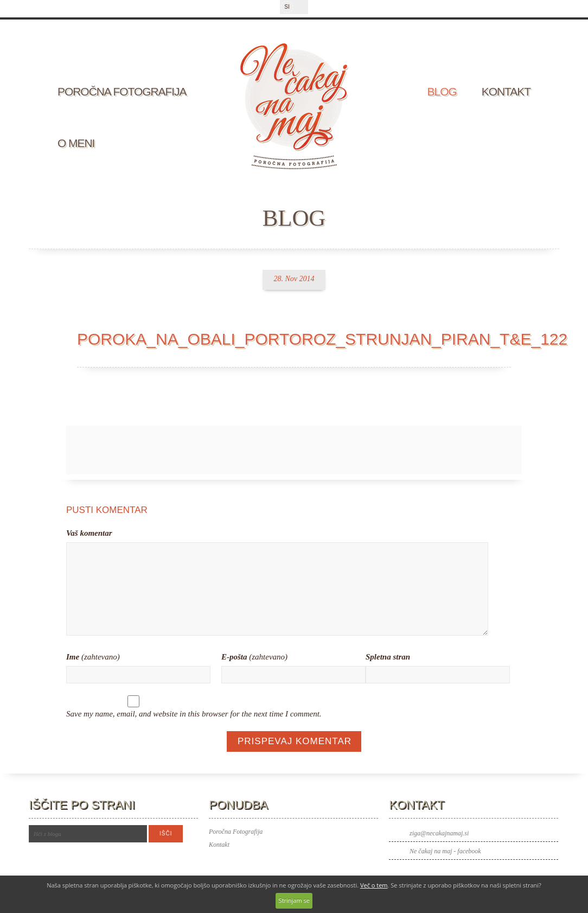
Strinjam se (294, 900)
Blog (442, 91)
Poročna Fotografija (236, 832)
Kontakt (506, 91)
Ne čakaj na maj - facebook (445, 851)
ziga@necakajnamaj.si (439, 833)
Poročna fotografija (122, 91)
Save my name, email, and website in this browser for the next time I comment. (194, 714)
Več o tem (374, 885)
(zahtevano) (93, 657)
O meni (76, 143)
